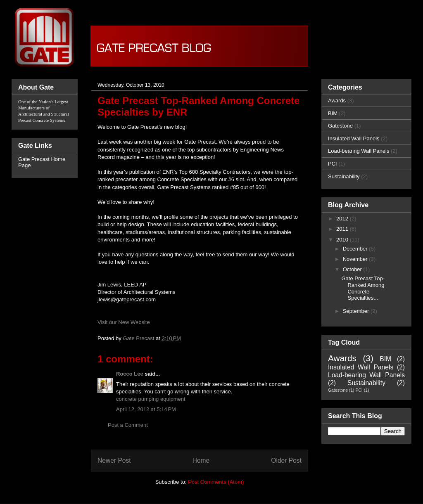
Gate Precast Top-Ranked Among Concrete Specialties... (363, 288)
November (356, 259)
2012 (343, 219)
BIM (333, 113)
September (357, 311)
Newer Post (114, 460)
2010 (343, 240)
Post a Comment (128, 425)
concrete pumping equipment (151, 399)
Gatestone (340, 126)
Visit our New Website (124, 322)
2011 (343, 229)
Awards (337, 101)
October (353, 269)
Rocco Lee (130, 374)
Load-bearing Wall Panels (359, 151)
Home (201, 460)
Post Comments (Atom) (216, 482)
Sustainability (344, 176)
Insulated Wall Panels (354, 138)
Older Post (286, 460)
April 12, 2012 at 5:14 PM (146, 409)
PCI (333, 164)
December (356, 249)
